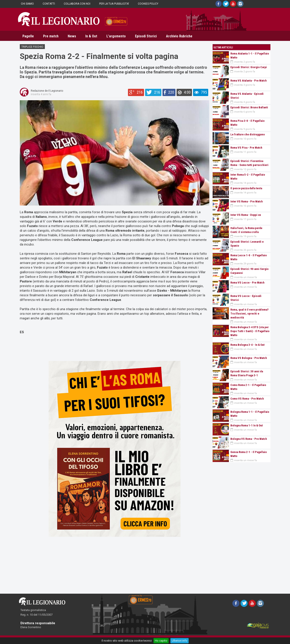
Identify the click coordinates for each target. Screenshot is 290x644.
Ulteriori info (180, 641)
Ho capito (161, 641)
